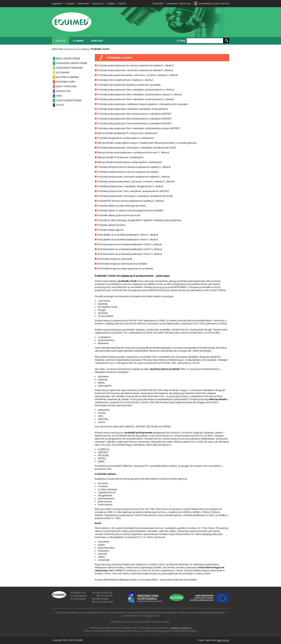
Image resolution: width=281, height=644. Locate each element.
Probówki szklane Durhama (111, 225)
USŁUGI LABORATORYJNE (69, 100)
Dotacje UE (98, 3)
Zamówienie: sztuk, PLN (214, 3)
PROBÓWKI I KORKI (65, 82)
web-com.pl (223, 640)
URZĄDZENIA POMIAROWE (69, 68)
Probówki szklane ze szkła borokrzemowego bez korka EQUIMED (130, 211)
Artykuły (111, 3)
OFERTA (60, 41)
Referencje (84, 3)
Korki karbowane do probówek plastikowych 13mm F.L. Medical (130, 249)
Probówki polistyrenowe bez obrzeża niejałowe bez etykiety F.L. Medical (134, 167)
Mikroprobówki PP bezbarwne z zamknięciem (121, 157)
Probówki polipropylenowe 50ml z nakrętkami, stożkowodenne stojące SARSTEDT (139, 128)
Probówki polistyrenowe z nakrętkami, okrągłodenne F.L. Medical (130, 186)
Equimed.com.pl (72, 49)
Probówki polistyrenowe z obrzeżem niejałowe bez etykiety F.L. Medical (134, 177)
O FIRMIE (78, 41)
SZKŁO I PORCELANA (66, 86)
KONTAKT (97, 41)
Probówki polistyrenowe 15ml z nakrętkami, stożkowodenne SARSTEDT (133, 191)
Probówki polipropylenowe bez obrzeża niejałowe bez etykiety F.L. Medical (135, 65)
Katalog (85, 49)
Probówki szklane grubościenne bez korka (119, 215)
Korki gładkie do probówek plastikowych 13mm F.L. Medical (128, 235)
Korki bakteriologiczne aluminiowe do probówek (122, 264)
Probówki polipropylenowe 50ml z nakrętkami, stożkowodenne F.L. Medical (136, 90)
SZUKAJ (181, 41)
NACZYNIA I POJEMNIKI (67, 77)
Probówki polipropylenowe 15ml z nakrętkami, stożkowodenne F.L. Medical (136, 99)
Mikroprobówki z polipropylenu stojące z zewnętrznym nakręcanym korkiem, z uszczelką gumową (147, 143)
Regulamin (57, 3)
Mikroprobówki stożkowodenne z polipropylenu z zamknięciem (130, 162)
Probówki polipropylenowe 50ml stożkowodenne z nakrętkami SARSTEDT (135, 119)
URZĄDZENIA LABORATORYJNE (72, 63)
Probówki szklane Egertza (110, 230)
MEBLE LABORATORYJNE (68, 58)
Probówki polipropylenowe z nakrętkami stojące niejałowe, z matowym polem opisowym (143, 104)
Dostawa (70, 3)
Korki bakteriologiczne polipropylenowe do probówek (125, 269)
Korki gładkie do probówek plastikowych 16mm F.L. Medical (128, 240)
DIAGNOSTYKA (63, 91)
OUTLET (60, 105)
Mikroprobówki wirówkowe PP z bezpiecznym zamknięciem (128, 133)
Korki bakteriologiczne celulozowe (115, 259)
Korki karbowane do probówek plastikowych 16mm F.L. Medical (130, 254)
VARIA (59, 96)
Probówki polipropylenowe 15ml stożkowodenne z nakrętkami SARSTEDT (135, 123)
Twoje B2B (158, 3)
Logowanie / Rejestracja (178, 3)
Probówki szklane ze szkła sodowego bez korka (122, 206)
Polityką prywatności (181, 628)
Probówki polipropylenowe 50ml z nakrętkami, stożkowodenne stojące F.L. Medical (140, 94)
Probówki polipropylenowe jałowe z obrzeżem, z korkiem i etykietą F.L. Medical (138, 75)
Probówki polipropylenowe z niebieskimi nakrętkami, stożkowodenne (133, 109)
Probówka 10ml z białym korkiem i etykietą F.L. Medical (125, 80)
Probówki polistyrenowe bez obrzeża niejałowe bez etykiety (128, 172)
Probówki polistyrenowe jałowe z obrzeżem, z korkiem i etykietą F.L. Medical (136, 182)
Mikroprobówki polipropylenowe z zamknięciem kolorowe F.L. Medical (133, 152)
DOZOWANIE (63, 72)
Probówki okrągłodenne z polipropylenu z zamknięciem (126, 138)
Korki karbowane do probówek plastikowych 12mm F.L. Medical (130, 244)
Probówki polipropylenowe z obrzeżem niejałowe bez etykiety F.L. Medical (135, 70)
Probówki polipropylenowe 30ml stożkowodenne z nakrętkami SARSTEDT (135, 114)
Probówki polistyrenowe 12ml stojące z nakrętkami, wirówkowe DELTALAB (135, 196)
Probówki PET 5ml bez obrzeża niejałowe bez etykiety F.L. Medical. (131, 201)
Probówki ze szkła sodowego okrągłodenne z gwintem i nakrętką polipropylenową (139, 220)
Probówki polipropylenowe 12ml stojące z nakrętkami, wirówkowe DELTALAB (137, 148)
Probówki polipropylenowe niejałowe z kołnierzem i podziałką (129, 85)
